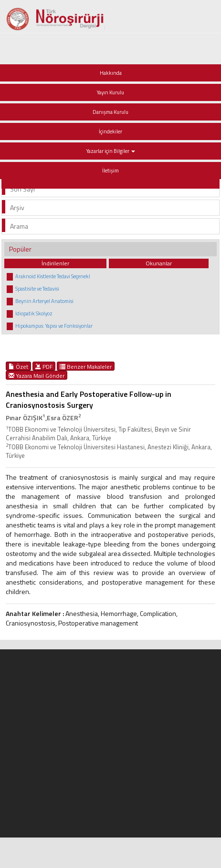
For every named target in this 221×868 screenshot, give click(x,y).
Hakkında (111, 73)
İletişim (110, 171)
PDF (44, 366)
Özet (18, 366)
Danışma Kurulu (110, 112)
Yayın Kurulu (110, 92)
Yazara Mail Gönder (37, 375)
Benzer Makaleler (86, 366)
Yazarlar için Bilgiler (111, 151)
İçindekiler (110, 131)
